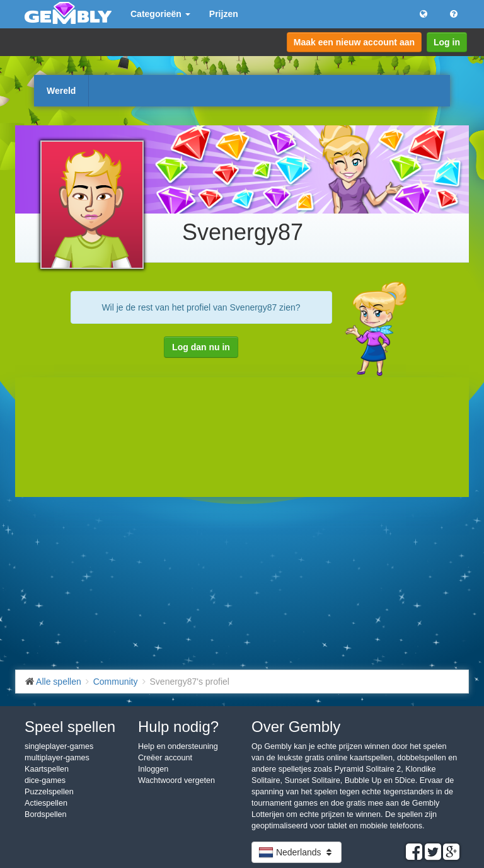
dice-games (45, 780)
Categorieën (160, 14)
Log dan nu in (201, 347)
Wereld (61, 91)
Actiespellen (46, 803)
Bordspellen (46, 814)
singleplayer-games (59, 746)
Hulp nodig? (178, 727)
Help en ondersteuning (178, 746)
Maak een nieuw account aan (354, 42)
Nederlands (297, 852)
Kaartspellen (47, 769)
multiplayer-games (57, 758)
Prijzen (224, 14)
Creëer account (165, 758)
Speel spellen (70, 727)
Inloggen (153, 769)
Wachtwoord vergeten (176, 780)
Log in (447, 42)
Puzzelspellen (49, 792)
